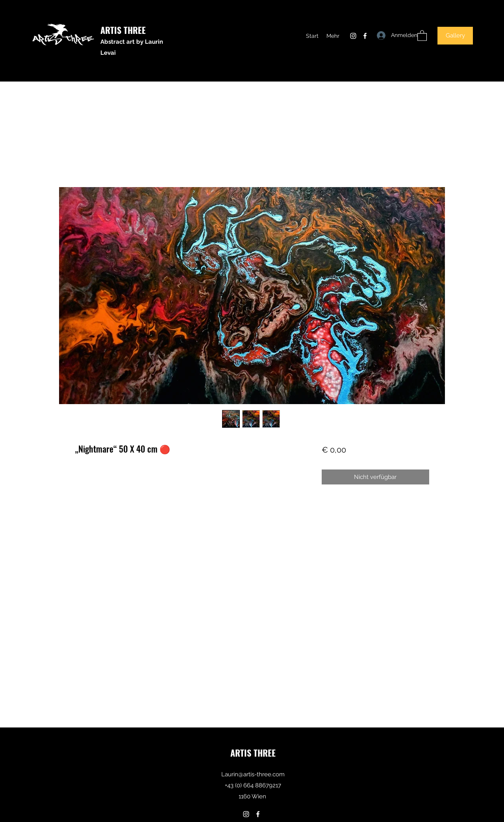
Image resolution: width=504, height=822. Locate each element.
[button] (422, 35)
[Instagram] (353, 36)
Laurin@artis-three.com (253, 774)
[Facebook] (365, 36)
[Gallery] (455, 36)
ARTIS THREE (123, 30)
